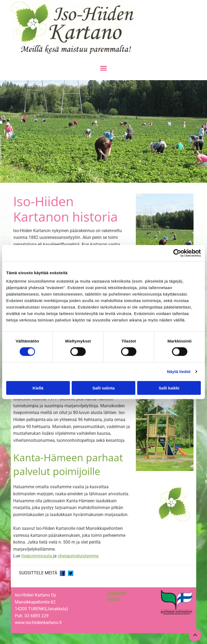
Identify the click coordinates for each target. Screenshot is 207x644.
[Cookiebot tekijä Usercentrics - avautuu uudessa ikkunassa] (177, 253)
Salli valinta (104, 388)
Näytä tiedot (179, 372)
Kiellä (38, 388)
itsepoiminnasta (37, 556)
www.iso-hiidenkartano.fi (38, 623)
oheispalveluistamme (78, 556)
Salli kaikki (169, 388)
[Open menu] (103, 68)
